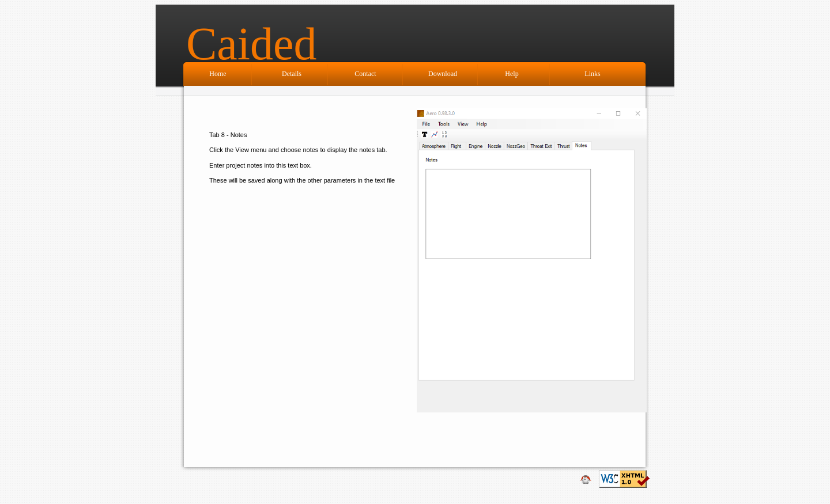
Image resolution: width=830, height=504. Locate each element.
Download (443, 74)
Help (512, 74)
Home (218, 74)
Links (592, 74)
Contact (365, 74)
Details (292, 74)
